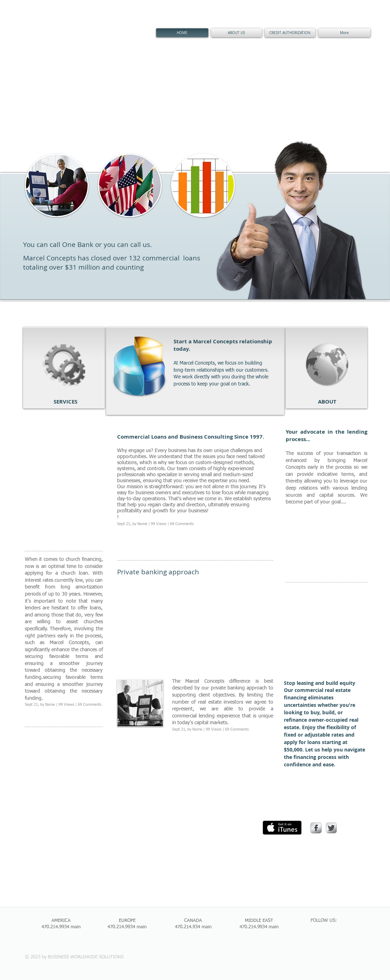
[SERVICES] (65, 401)
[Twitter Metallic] (331, 828)
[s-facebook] (316, 828)
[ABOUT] (327, 401)
